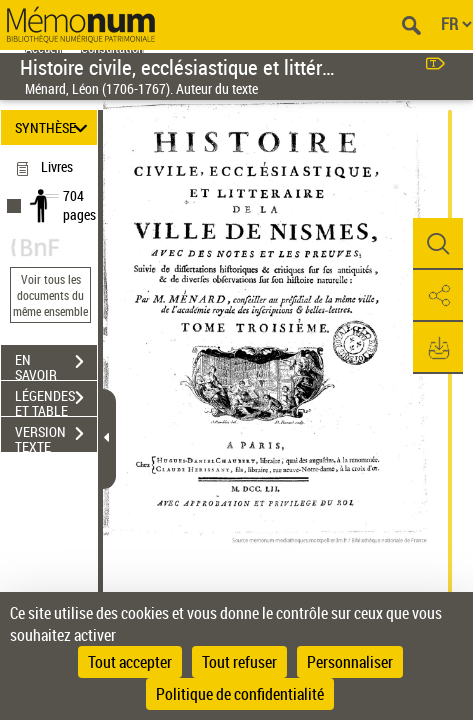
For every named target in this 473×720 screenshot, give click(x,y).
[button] (438, 244)
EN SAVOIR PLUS (56, 364)
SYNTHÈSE (54, 127)
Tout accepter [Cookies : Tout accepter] (130, 662)
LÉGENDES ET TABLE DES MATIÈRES (56, 400)
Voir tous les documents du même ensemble (50, 295)
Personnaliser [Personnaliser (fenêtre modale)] (350, 662)
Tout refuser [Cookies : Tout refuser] (239, 662)
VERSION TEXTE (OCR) (56, 436)
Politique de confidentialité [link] (240, 694)
